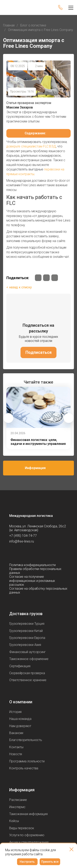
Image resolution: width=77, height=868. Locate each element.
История (15, 712)
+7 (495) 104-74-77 (23, 536)
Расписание (18, 800)
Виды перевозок (22, 828)
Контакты (16, 747)
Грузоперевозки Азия (25, 645)
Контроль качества (24, 768)
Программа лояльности (27, 761)
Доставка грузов (26, 614)
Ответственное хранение (28, 680)
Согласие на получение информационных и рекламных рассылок (32, 581)
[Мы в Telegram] (46, 278)
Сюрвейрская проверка (27, 673)
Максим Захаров (20, 107)
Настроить (27, 862)
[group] (38, 418)
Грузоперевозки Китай (26, 631)
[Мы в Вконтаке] (38, 278)
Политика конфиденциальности (32, 565)
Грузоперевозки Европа (27, 638)
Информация (35, 468)
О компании (21, 702)
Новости (16, 754)
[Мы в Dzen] (55, 278)
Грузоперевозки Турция (27, 624)
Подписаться (38, 352)
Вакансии (16, 733)
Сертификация (20, 666)
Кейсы (14, 821)
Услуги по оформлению (27, 835)
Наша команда (20, 719)
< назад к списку (19, 287)
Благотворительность (26, 740)
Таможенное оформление (29, 659)
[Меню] (70, 7)
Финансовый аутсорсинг (28, 652)
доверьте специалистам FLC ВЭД (31, 146)
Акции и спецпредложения (29, 842)
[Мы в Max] (21, 553)
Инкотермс (17, 807)
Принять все (50, 862)
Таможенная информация (28, 814)
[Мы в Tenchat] (45, 553)
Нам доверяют (20, 726)
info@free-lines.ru (22, 541)
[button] (8, 418)
